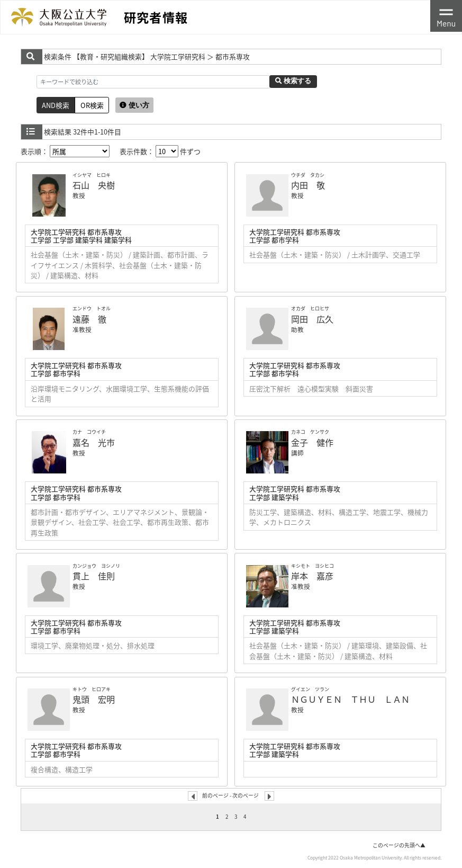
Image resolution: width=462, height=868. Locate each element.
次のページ (246, 795)
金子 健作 (312, 442)
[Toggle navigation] (446, 16)
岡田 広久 (312, 319)
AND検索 (56, 105)
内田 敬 (308, 185)
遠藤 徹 (89, 319)
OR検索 (92, 105)
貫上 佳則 (94, 576)
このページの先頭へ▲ (399, 845)
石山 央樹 (94, 185)
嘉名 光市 (94, 442)
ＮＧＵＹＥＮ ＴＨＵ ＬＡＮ (350, 699)
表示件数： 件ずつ (160, 151)
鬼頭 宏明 (94, 699)
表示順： (65, 151)
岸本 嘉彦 (312, 576)
